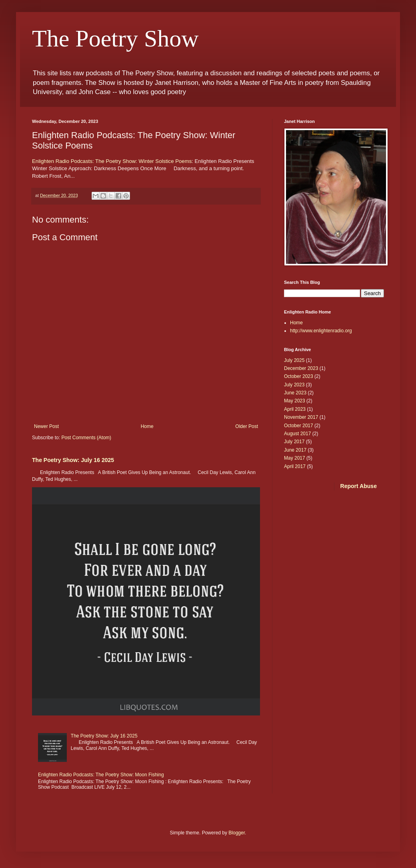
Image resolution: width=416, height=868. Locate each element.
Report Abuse (359, 486)
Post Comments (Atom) (86, 438)
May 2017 (295, 458)
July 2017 (294, 442)
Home (147, 426)
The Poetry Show (115, 38)
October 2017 (299, 426)
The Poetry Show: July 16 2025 (73, 460)
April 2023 (295, 409)
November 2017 (301, 417)
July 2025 (294, 360)
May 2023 (295, 401)
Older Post (247, 426)
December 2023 (301, 368)
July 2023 (294, 385)
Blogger (237, 833)
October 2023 (299, 376)
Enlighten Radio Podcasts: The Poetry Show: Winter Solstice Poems (112, 161)
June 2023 (295, 393)
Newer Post (46, 426)
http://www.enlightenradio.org (321, 331)
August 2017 (297, 434)
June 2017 (295, 450)
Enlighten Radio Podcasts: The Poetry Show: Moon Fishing (101, 775)
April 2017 (295, 466)
